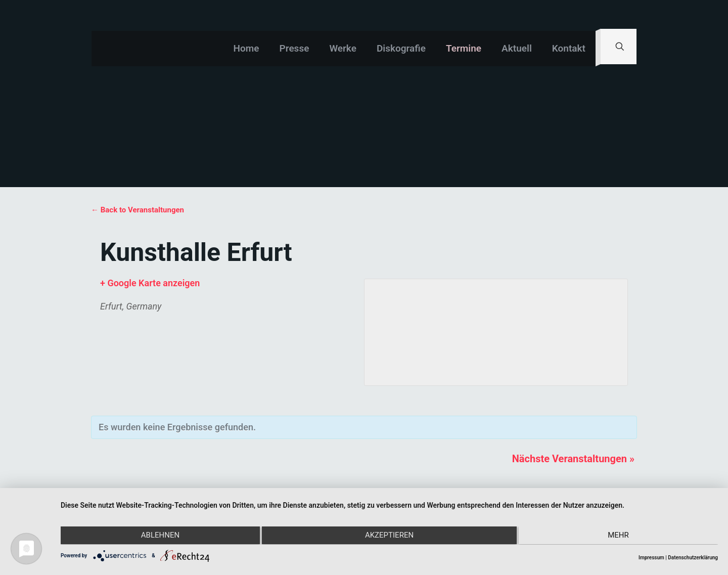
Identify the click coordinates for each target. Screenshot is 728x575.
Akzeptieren (389, 536)
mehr (620, 536)
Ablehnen (159, 536)
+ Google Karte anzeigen (150, 283)
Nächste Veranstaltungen (573, 459)
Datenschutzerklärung (693, 558)
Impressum (651, 558)
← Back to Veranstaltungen (138, 210)
